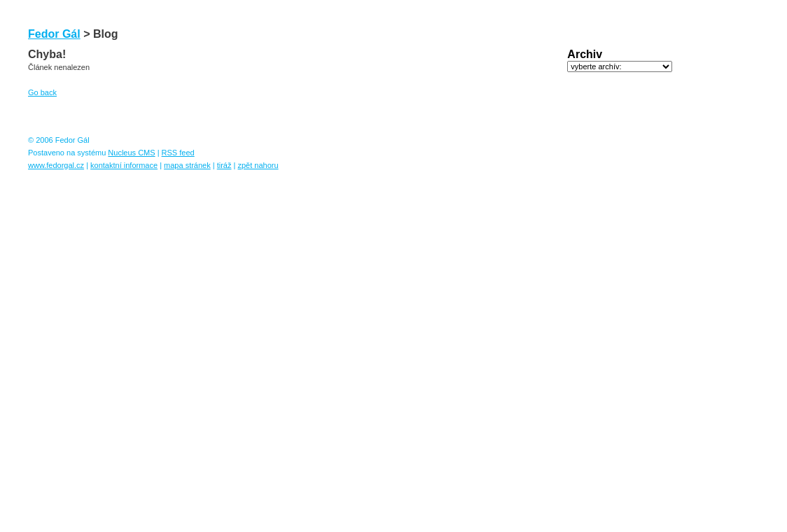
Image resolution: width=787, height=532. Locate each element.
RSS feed (178, 153)
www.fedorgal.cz (56, 165)
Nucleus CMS (131, 153)
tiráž (224, 165)
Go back (42, 92)
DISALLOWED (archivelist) (620, 66)
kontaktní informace (124, 165)
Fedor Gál (54, 34)
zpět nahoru (258, 165)
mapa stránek (187, 165)
